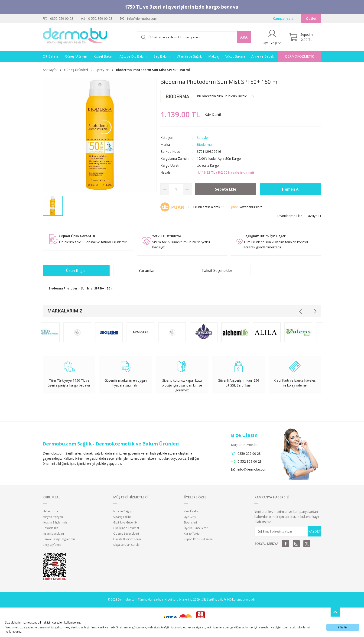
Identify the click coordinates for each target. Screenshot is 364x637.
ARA (244, 37)
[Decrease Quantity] (165, 189)
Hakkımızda (50, 511)
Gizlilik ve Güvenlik (125, 522)
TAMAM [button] (343, 627)
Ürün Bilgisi (76, 270)
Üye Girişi (190, 517)
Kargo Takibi (192, 534)
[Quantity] (176, 189)
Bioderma (204, 145)
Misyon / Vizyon (53, 517)
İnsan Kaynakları (53, 534)
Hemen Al (291, 189)
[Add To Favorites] (289, 216)
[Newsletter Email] (288, 531)
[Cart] (301, 37)
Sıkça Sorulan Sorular (127, 545)
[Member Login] (272, 37)
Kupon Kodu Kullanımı (198, 539)
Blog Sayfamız (52, 545)
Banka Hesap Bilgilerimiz (59, 539)
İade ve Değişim (124, 511)
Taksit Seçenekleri (217, 270)
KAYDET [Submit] (315, 531)
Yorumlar (147, 270)
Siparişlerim (192, 522)
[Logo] (75, 37)
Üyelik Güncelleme (196, 528)
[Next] (315, 311)
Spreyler (203, 138)
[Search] (194, 37)
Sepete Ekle (226, 189)
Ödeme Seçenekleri (126, 534)
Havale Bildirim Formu (128, 539)
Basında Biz (50, 528)
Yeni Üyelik (191, 511)
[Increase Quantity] (187, 189)
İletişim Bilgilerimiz (55, 522)
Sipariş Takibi (122, 517)
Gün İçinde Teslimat (126, 528)
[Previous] (301, 311)
